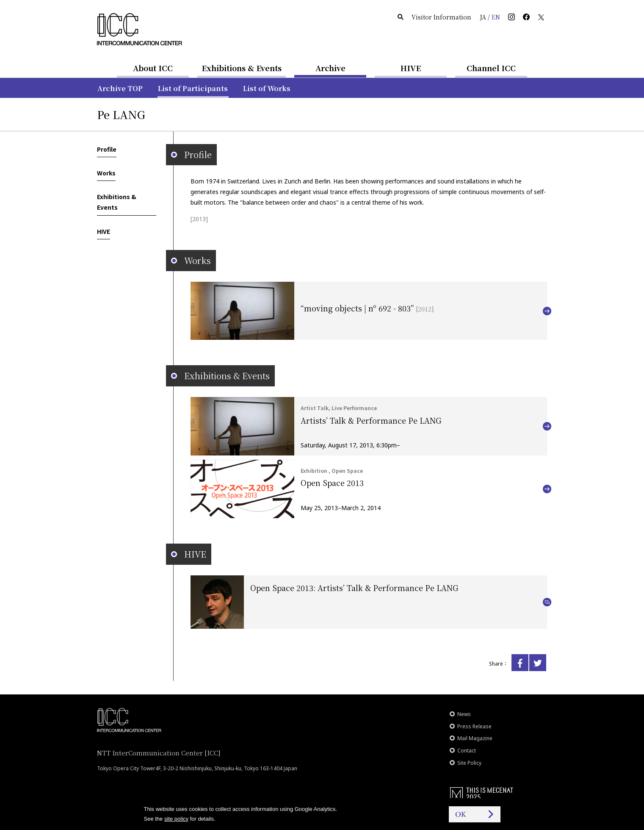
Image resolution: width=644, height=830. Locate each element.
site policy (176, 819)
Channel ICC (491, 68)
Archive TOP (120, 88)
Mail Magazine (475, 738)
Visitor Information (441, 17)
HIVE (411, 68)
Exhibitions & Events (242, 68)
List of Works (267, 88)
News (464, 714)
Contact (467, 751)
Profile (107, 149)
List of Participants (193, 88)
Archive (330, 68)
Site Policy (469, 763)
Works (106, 173)
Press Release (474, 726)
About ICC (153, 68)
